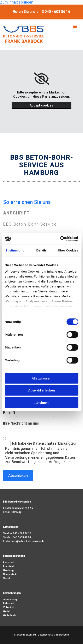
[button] (73, 27)
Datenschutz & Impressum (53, 635)
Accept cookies (41, 105)
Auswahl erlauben (41, 390)
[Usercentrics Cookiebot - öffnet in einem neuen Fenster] (60, 239)
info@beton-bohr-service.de (28, 541)
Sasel (6, 578)
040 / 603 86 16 (22, 533)
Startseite (20, 635)
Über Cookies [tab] (68, 250)
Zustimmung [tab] (15, 250)
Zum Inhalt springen (17, 2)
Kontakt (32, 635)
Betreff (9, 413)
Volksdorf (9, 607)
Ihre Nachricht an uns (21, 423)
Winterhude (10, 615)
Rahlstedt (9, 603)
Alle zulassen (41, 378)
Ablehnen (41, 402)
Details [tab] (42, 250)
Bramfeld (8, 566)
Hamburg (8, 570)
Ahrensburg (10, 600)
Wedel (7, 611)
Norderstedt (10, 574)
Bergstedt (9, 563)
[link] (41, 79)
